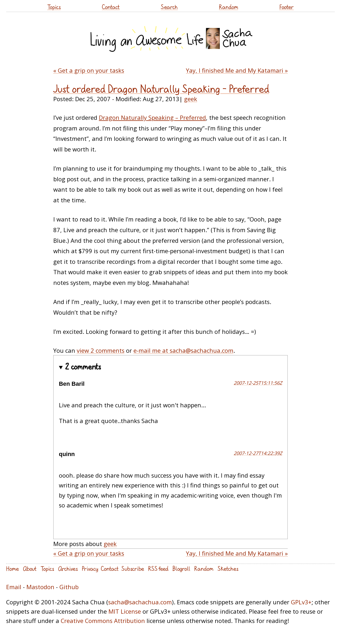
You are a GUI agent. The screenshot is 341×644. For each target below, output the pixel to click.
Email (14, 587)
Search (169, 7)
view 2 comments (101, 350)
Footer (287, 7)
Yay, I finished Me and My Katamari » (237, 70)
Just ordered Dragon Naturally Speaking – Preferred (161, 89)
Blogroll (181, 569)
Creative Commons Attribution (103, 621)
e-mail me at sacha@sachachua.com (183, 350)
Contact (111, 7)
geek (191, 99)
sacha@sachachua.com (140, 602)
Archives (68, 569)
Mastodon (40, 587)
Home (13, 569)
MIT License (125, 611)
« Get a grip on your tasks (89, 70)
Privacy (90, 569)
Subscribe (133, 569)
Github (69, 587)
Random (229, 7)
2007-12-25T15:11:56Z (258, 383)
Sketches (228, 569)
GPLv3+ (301, 602)
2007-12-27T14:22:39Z (258, 453)
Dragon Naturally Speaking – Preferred (152, 118)
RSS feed (158, 569)
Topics (54, 7)
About (30, 569)
